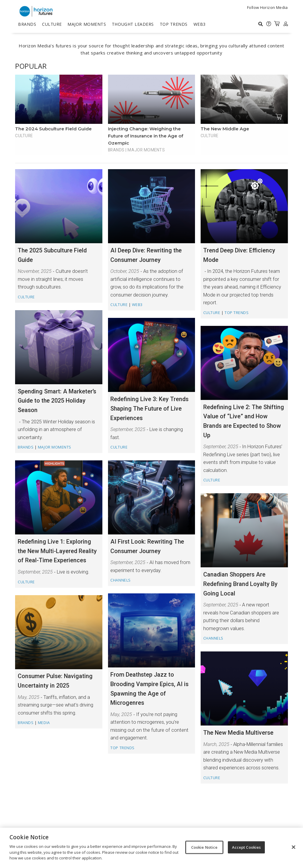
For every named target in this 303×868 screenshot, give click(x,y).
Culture (52, 24)
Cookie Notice (204, 847)
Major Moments (87, 24)
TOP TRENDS (174, 24)
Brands (27, 24)
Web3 (200, 24)
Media (44, 723)
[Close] (294, 847)
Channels (120, 580)
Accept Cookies (246, 847)
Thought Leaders (133, 24)
